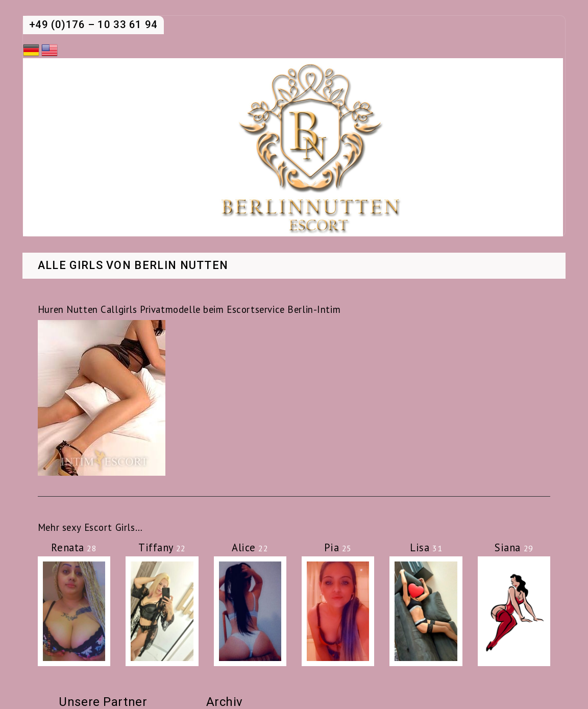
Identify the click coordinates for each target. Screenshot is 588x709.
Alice (250, 547)
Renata (74, 547)
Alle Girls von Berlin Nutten (133, 266)
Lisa (426, 547)
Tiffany (162, 547)
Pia (338, 547)
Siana (514, 547)
